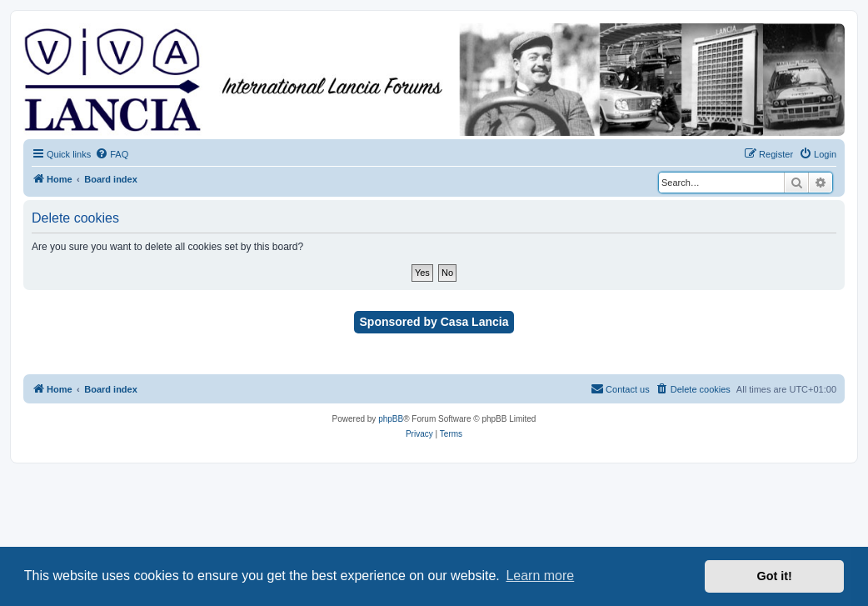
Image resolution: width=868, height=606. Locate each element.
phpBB (391, 419)
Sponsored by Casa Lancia (434, 322)
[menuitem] (112, 154)
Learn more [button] (540, 576)
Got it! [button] (775, 576)
